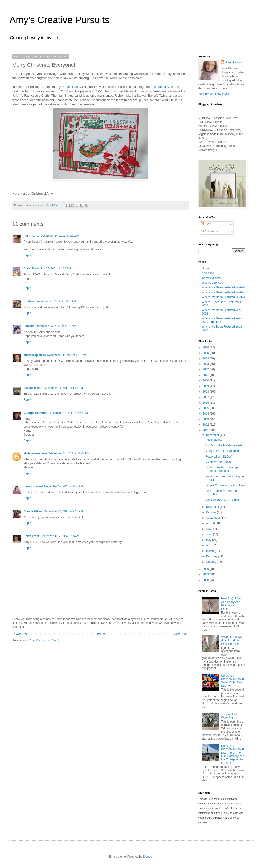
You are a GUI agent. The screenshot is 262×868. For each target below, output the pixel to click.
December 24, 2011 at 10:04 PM (69, 453)
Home (101, 634)
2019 (206, 386)
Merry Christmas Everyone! (222, 451)
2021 (206, 375)
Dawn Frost (31, 536)
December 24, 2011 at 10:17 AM (56, 301)
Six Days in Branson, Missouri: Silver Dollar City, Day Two (233, 681)
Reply (27, 255)
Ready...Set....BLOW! (219, 457)
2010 (206, 569)
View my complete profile (214, 94)
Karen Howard (33, 486)
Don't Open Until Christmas (222, 500)
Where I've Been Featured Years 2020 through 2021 (222, 320)
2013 (206, 419)
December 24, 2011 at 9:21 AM (60, 236)
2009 (206, 574)
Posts (206, 224)
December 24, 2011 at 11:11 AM (56, 326)
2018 (206, 392)
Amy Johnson (235, 62)
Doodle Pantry (72, 87)
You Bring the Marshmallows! (224, 445)
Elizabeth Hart (33, 388)
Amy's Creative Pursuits (59, 20)
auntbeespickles (35, 355)
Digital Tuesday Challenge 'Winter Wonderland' (222, 469)
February (212, 556)
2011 (206, 430)
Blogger (148, 857)
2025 (206, 353)
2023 (206, 364)
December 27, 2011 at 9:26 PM (63, 511)
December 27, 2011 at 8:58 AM (63, 486)
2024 (206, 359)
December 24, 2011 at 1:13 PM (66, 355)
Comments (209, 231)
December (213, 435)
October (211, 512)
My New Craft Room (218, 462)
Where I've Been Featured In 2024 (223, 297)
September (213, 518)
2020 (206, 381)
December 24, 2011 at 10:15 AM (52, 269)
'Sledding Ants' (163, 87)
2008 (206, 580)
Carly (27, 269)
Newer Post (21, 634)
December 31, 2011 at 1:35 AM (60, 536)
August (211, 523)
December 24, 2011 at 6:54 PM (68, 413)
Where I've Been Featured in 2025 (223, 292)
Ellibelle (29, 326)
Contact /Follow (212, 278)
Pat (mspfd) (31, 236)
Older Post (180, 634)
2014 (206, 414)
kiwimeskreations (35, 453)
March (210, 551)
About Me (208, 273)
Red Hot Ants (214, 440)
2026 (206, 347)
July (209, 529)
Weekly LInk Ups (212, 283)
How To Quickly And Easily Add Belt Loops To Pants (231, 604)
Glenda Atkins (33, 511)
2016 (206, 403)
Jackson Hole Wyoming (230, 716)
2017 (206, 397)
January (211, 562)
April (209, 545)
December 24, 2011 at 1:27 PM (63, 388)
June (209, 534)
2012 (206, 425)
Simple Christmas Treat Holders (225, 485)
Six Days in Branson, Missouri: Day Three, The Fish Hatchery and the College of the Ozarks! (233, 754)
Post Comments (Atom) (44, 641)
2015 (206, 408)
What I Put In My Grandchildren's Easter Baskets (232, 640)
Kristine (29, 301)
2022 (206, 369)
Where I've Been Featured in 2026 (223, 287)
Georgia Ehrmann (36, 413)
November (213, 507)
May (209, 540)
